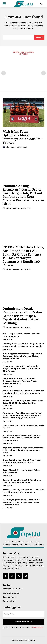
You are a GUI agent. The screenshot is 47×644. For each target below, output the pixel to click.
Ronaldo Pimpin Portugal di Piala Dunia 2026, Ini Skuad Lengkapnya (22, 481)
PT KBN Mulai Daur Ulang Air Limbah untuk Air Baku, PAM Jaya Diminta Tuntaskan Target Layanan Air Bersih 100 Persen (23, 256)
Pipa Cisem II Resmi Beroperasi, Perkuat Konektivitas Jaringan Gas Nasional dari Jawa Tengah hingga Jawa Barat (22, 415)
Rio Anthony (11, 147)
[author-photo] (4, 147)
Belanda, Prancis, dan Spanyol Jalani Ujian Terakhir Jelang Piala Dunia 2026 (23, 491)
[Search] (39, 37)
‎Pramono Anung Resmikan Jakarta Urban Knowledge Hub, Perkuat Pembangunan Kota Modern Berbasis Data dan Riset (23, 195)
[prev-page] (4, 73)
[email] (23, 614)
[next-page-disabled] (43, 73)
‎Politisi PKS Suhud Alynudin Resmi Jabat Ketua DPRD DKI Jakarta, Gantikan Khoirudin (23, 403)
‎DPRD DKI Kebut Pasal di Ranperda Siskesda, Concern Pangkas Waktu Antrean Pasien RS (20, 381)
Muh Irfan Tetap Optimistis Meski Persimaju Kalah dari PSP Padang (23, 137)
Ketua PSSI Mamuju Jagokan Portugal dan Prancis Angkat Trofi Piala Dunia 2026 (23, 392)
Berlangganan (23, 622)
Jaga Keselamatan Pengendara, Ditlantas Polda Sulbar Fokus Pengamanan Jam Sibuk (23, 450)
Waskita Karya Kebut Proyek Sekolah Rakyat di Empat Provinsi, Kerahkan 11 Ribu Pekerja (21, 368)
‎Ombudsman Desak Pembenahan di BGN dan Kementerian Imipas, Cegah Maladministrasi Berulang (22, 316)
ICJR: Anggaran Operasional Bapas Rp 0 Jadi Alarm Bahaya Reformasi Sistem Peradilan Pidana (22, 356)
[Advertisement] (23, 72)
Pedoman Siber (37, 628)
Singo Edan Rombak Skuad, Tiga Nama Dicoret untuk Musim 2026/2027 (21, 461)
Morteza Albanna (13, 208)
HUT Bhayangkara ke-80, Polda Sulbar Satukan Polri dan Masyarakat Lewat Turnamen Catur (21, 438)
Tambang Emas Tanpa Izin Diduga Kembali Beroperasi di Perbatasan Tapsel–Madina (23, 345)
